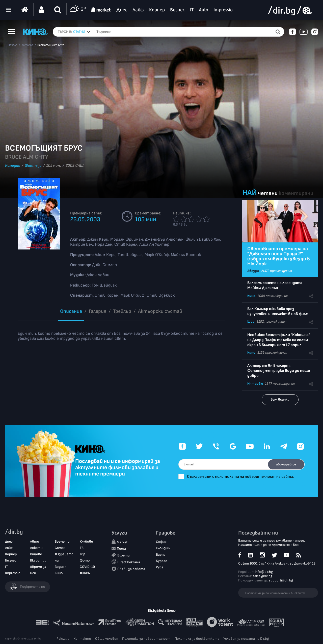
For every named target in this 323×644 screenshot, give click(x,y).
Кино (251, 296)
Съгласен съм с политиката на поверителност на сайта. (247, 477)
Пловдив (163, 549)
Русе (160, 567)
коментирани (296, 193)
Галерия (98, 311)
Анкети (36, 548)
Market (122, 543)
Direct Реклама (129, 562)
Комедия (13, 166)
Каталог (27, 45)
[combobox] (82, 32)
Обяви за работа (131, 569)
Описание (71, 311)
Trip (83, 554)
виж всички (280, 399)
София (161, 542)
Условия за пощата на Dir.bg (246, 639)
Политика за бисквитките (197, 639)
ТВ (82, 548)
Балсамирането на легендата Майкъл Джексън (275, 285)
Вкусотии (38, 561)
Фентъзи (33, 166)
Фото (85, 561)
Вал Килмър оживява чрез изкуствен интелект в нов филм (278, 311)
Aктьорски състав (160, 311)
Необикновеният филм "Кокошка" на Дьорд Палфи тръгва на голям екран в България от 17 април (279, 340)
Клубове (86, 542)
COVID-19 (87, 567)
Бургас (161, 561)
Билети (124, 556)
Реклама (63, 639)
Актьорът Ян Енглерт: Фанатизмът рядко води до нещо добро (279, 371)
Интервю (255, 384)
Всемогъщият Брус (51, 45)
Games (60, 548)
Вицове (36, 554)
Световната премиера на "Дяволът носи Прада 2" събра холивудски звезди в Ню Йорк (279, 256)
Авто (35, 542)
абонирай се (285, 464)
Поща (121, 549)
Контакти (82, 639)
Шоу (251, 321)
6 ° (78, 10)
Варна (161, 555)
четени (268, 193)
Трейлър (122, 311)
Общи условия (107, 639)
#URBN (85, 573)
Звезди (253, 271)
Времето (62, 542)
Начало (12, 45)
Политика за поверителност (146, 639)
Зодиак (61, 567)
